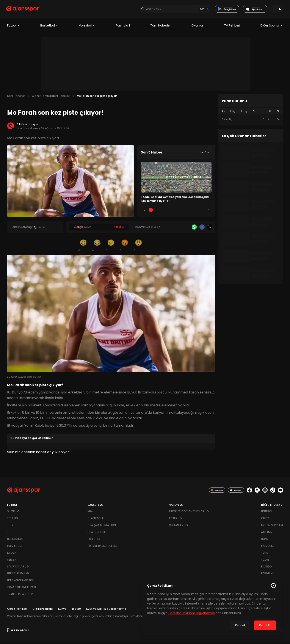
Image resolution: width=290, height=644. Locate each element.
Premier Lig (14, 547)
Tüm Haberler (161, 27)
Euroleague (96, 519)
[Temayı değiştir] (277, 9)
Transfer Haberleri (20, 595)
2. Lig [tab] (244, 112)
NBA (90, 513)
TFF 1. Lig (13, 519)
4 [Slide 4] (189, 211)
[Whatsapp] (194, 228)
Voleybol (87, 27)
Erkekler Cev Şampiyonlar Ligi (189, 513)
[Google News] (99, 228)
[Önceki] (144, 211)
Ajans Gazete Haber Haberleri (51, 97)
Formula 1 (123, 27)
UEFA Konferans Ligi (20, 582)
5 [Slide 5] (201, 211)
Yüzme (265, 561)
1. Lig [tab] (233, 112)
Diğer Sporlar (272, 27)
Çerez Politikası (17, 610)
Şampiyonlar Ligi (18, 568)
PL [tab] (254, 112)
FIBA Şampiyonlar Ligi (102, 526)
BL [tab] (278, 112)
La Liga (12, 554)
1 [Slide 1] (151, 211)
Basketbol (49, 27)
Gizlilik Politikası (43, 610)
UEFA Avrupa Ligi (18, 575)
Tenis (265, 554)
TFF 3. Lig (13, 533)
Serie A (12, 561)
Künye (62, 610)
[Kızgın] (125, 247)
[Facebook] (202, 228)
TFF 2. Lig (13, 526)
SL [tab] (223, 112)
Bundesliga (15, 540)
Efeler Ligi (176, 519)
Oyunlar (197, 27)
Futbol (13, 27)
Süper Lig (13, 513)
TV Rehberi (232, 27)
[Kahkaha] (97, 247)
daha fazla (204, 154)
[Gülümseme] (83, 247)
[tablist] (251, 113)
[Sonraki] (208, 211)
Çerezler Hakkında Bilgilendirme (192, 613)
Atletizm (267, 533)
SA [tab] (270, 112)
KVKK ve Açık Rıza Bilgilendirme (106, 610)
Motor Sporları (272, 526)
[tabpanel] (251, 121)
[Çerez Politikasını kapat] (273, 586)
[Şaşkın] (139, 247)
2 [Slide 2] (163, 211)
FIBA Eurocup (96, 533)
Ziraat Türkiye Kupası (21, 588)
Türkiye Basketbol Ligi (103, 547)
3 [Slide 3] (176, 211)
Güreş (265, 519)
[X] (210, 228)
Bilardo (266, 568)
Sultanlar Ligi (179, 526)
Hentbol (267, 513)
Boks (265, 540)
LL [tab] (262, 112)
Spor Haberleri (16, 97)
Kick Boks (268, 547)
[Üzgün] (111, 247)
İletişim (76, 610)
